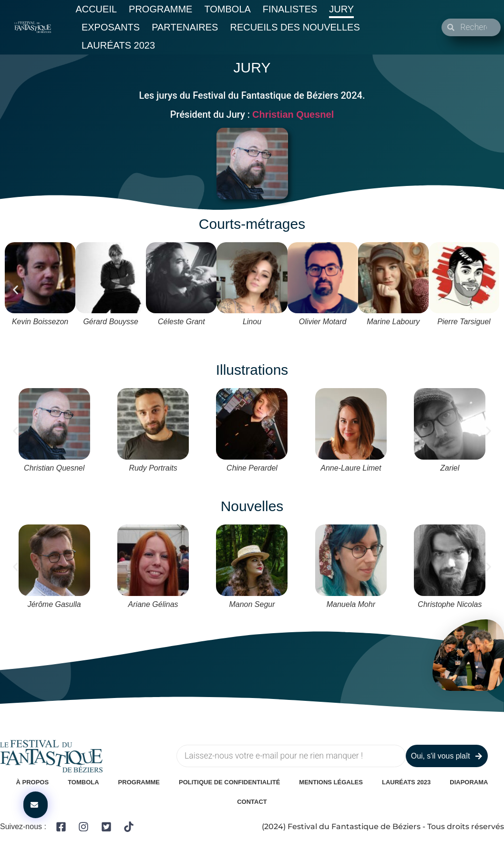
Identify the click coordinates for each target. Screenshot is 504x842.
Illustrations (252, 370)
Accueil (96, 9)
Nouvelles (252, 506)
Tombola (227, 9)
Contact (252, 802)
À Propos (33, 782)
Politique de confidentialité (229, 782)
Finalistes (290, 9)
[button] (15, 290)
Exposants (111, 27)
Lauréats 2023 (118, 45)
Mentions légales (331, 782)
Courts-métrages (252, 224)
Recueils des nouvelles (295, 27)
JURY (252, 67)
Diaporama (469, 782)
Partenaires (185, 27)
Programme (160, 9)
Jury (341, 9)
